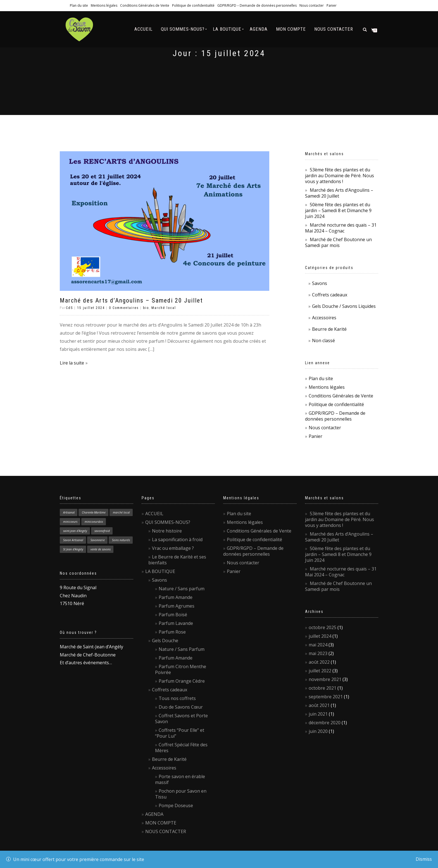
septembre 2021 (326, 697)
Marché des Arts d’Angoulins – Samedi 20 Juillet (131, 300)
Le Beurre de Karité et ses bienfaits (177, 560)
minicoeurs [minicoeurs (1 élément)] (70, 522)
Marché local (164, 308)
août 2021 (319, 705)
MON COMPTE (291, 29)
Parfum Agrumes (177, 606)
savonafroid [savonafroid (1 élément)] (102, 531)
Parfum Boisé (173, 615)
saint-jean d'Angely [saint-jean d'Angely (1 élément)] (75, 531)
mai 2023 (318, 653)
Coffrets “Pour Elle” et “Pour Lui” (180, 733)
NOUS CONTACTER (334, 29)
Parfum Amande (176, 597)
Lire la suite (72, 363)
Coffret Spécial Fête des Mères (181, 748)
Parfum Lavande (176, 623)
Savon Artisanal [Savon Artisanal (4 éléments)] (73, 540)
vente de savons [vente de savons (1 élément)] (101, 549)
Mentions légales (104, 5)
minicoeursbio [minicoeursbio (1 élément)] (94, 522)
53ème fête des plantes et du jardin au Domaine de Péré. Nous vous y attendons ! (340, 176)
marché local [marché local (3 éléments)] (121, 512)
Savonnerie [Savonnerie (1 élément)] (98, 540)
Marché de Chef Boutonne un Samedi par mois (338, 242)
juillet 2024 (320, 636)
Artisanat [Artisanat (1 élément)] (69, 512)
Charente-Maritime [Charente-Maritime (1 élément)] (94, 512)
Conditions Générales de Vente (145, 5)
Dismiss (424, 859)
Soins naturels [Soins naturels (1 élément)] (121, 540)
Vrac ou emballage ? (173, 548)
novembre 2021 (325, 679)
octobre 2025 (322, 627)
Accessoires (324, 318)
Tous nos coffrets (177, 698)
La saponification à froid (177, 539)
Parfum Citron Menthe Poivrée (181, 669)
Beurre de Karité (329, 329)
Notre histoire (167, 531)
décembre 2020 (325, 723)
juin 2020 (318, 731)
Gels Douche (165, 641)
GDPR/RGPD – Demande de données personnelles (257, 5)
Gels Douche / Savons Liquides (344, 306)
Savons (320, 283)
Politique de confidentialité (193, 5)
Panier (332, 5)
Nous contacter (312, 5)
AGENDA (259, 29)
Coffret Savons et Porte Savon (181, 719)
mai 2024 (318, 645)
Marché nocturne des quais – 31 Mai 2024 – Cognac (341, 228)
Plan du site (79, 5)
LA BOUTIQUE (227, 29)
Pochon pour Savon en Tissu (181, 794)
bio (146, 308)
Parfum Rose (172, 632)
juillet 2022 (320, 671)
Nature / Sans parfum (182, 589)
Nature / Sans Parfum (182, 649)
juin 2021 (318, 714)
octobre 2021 (322, 688)
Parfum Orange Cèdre (182, 681)
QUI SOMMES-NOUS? (183, 29)
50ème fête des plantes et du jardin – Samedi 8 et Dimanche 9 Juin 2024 (338, 210)
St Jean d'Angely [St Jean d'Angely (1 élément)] (73, 549)
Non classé (323, 341)
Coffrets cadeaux (330, 295)
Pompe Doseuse (176, 805)
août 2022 (319, 662)
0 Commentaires (124, 308)
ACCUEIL (143, 29)
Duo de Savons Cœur (181, 707)
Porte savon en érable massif (180, 779)
